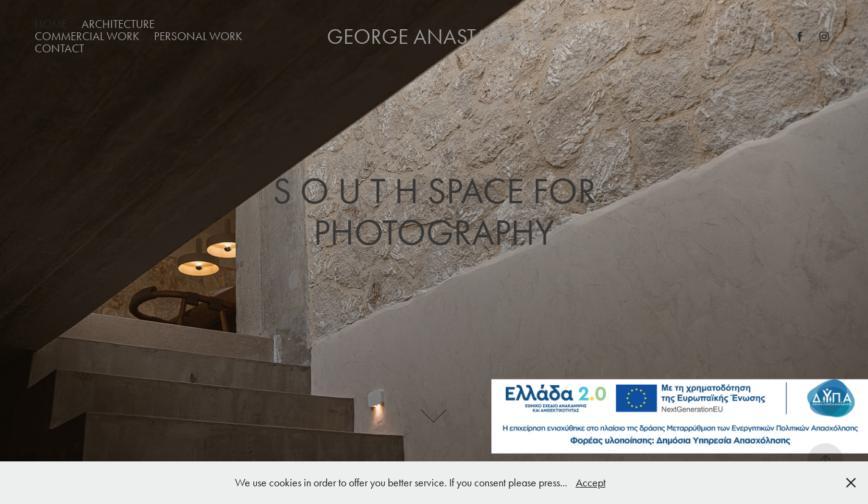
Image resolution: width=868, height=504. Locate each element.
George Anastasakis (434, 37)
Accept (591, 483)
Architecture (118, 24)
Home (51, 24)
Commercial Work (87, 36)
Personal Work (198, 36)
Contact (59, 48)
